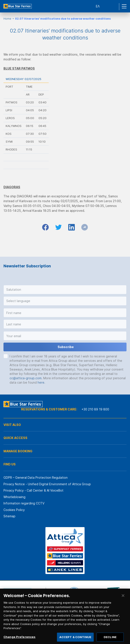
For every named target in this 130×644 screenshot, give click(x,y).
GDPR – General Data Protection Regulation (36, 477)
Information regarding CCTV (24, 503)
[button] (65, 290)
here (41, 382)
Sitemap (9, 516)
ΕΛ (98, 6)
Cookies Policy (14, 510)
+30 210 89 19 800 (95, 409)
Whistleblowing (14, 497)
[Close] (123, 599)
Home (7, 19)
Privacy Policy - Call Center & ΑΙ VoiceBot (33, 490)
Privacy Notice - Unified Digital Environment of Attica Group (47, 484)
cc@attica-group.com (26, 378)
